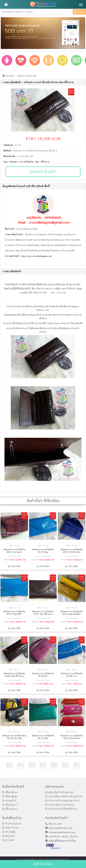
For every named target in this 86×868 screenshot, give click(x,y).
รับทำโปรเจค (11, 828)
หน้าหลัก (8, 76)
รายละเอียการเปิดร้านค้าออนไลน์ (64, 796)
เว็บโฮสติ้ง (9, 832)
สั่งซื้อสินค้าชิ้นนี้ (43, 864)
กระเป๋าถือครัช (26, 162)
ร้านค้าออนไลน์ (12, 824)
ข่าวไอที (8, 840)
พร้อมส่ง (14, 162)
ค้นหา (79, 12)
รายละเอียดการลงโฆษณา (60, 805)
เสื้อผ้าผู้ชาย (10, 792)
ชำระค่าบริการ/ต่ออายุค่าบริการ (63, 801)
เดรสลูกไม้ (9, 801)
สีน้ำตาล (45, 162)
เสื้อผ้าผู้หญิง (10, 796)
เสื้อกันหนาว (10, 805)
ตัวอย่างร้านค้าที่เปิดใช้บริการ (62, 809)
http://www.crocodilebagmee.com (37, 256)
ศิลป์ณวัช (9, 836)
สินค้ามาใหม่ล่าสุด (27, 76)
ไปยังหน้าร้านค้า (43, 171)
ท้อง (37, 162)
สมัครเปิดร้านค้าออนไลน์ (59, 792)
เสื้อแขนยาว (10, 809)
